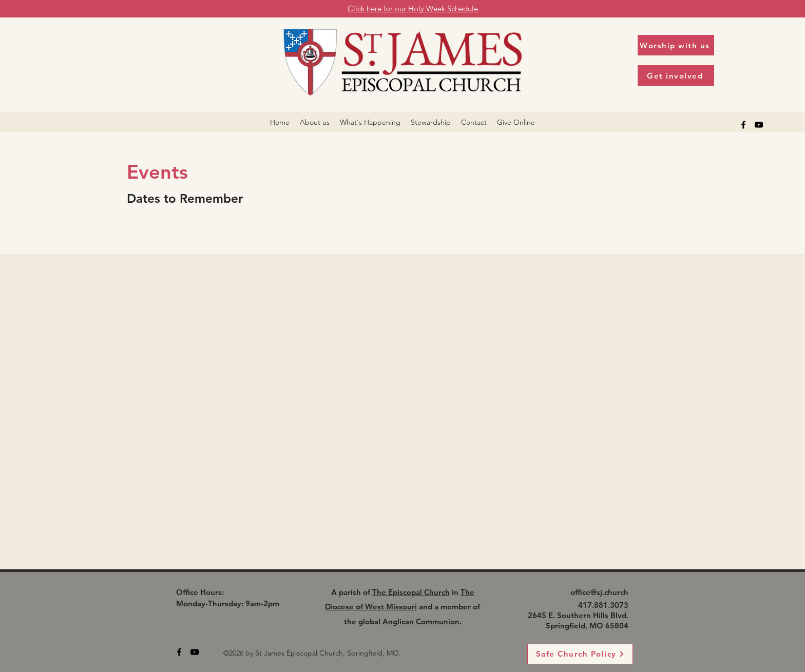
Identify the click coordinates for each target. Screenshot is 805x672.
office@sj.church (599, 592)
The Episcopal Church (411, 592)
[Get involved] (676, 75)
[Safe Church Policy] (580, 654)
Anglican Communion (421, 621)
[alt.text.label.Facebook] (743, 125)
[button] (315, 122)
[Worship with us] (676, 45)
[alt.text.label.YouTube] (759, 125)
